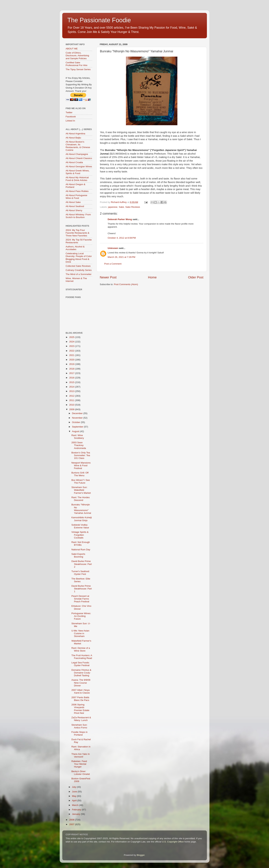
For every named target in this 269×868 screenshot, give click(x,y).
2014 (72, 387)
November (78, 418)
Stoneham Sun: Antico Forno (79, 726)
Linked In (70, 121)
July (74, 787)
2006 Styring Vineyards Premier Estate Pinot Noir (80, 709)
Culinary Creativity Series (79, 270)
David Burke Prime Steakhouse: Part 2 (82, 564)
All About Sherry (74, 210)
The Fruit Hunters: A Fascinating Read (82, 657)
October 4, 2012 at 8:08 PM (122, 238)
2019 (72, 364)
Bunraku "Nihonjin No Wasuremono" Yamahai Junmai (81, 509)
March (76, 805)
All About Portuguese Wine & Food (77, 197)
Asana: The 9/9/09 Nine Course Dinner (81, 683)
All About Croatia (74, 162)
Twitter (69, 112)
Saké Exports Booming (78, 555)
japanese (113, 207)
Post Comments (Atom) (126, 284)
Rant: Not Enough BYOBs (81, 544)
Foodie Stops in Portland (79, 733)
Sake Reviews (133, 207)
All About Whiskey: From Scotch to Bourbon (78, 216)
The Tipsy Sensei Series (78, 69)
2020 (72, 360)
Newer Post (108, 277)
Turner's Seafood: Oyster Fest (80, 573)
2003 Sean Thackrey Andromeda (79, 445)
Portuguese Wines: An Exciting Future (81, 616)
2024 (72, 342)
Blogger (141, 855)
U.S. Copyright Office (173, 842)
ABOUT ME (72, 49)
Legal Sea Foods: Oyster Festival (80, 664)
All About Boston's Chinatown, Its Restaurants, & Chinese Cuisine (78, 146)
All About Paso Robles (77, 191)
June (75, 792)
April (75, 800)
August (76, 431)
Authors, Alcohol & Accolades (75, 248)
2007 (72, 824)
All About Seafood (75, 206)
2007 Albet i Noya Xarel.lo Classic (81, 691)
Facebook (71, 117)
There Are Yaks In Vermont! (81, 755)
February (77, 810)
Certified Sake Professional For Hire (77, 64)
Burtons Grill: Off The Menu (80, 474)
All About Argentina (75, 134)
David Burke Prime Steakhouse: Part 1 (82, 589)
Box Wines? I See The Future (81, 481)
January (77, 814)
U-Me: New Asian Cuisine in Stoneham (80, 633)
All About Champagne (77, 154)
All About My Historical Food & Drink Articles (77, 179)
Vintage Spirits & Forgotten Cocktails (80, 535)
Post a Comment (113, 264)
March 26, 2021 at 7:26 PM (122, 257)
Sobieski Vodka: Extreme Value (80, 526)
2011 (72, 400)
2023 (72, 346)
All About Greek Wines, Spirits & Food (78, 172)
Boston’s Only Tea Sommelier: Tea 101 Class (81, 455)
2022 (72, 351)
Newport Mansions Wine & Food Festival (81, 465)
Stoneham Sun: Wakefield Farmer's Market (81, 490)
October (77, 422)
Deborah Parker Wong (120, 219)
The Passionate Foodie (99, 20)
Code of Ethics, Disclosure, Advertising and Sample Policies (77, 55)
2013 (72, 391)
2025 (72, 337)
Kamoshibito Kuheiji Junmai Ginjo (82, 519)
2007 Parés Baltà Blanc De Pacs (80, 699)
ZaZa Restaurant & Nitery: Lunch (81, 719)
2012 (72, 396)
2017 (72, 373)
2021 (72, 355)
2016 (72, 378)
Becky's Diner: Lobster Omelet (81, 773)
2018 (72, 369)
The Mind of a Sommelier (79, 274)
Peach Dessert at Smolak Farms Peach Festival (80, 599)
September (78, 427)
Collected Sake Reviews (78, 266)
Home (152, 277)
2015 (72, 382)
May (75, 796)
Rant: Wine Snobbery (78, 437)
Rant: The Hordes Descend (80, 499)
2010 (72, 405)
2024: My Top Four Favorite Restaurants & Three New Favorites (78, 233)
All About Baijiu (73, 138)
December (78, 413)
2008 (72, 820)
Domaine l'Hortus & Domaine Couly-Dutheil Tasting (81, 673)
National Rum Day (81, 550)
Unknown (113, 248)
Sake (121, 207)
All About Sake (73, 202)
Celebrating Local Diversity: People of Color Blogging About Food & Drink (79, 258)
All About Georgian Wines (79, 166)
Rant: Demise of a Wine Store (81, 649)
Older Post (196, 277)
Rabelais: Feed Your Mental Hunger (79, 764)
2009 (72, 409)
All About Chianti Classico (79, 158)
